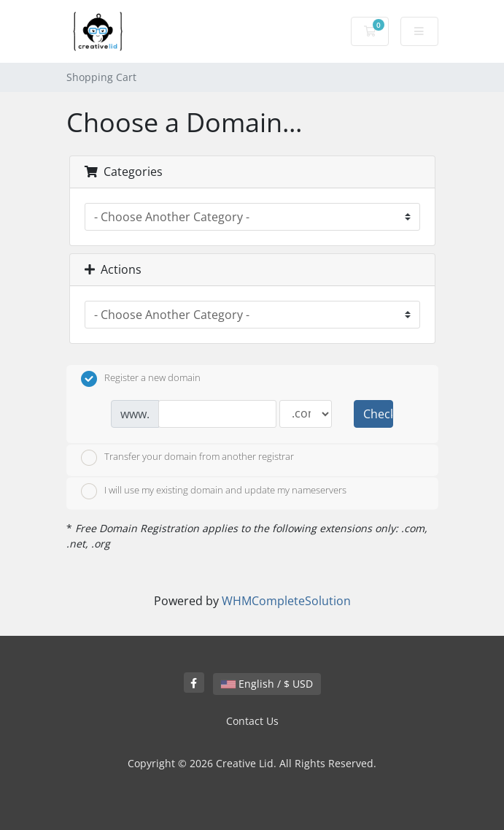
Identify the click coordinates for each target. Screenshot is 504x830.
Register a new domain (141, 379)
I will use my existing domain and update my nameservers (214, 491)
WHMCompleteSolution (286, 601)
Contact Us (252, 721)
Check (378, 414)
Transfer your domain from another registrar (187, 458)
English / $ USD (267, 684)
